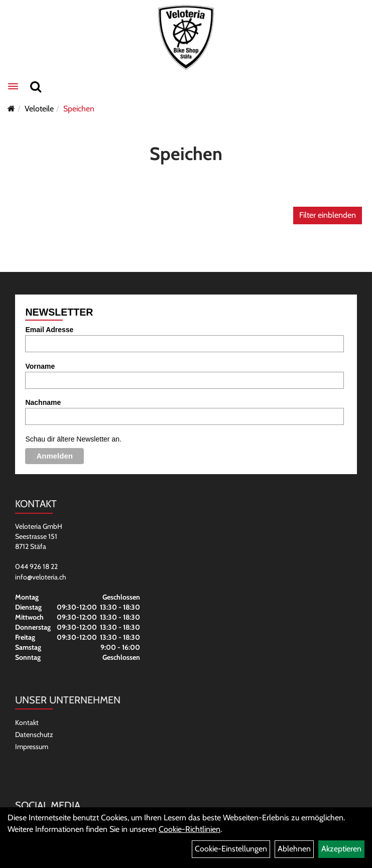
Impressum (32, 747)
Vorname (40, 366)
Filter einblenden (328, 215)
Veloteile (39, 109)
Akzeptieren (341, 849)
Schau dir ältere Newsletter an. (73, 439)
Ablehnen (294, 849)
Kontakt (27, 722)
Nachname (43, 402)
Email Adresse (49, 330)
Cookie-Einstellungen (231, 849)
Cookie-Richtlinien (190, 829)
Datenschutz (34, 735)
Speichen (79, 109)
